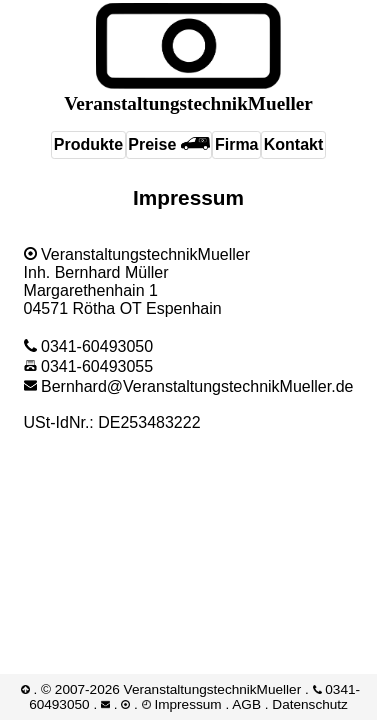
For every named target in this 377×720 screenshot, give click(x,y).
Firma (237, 144)
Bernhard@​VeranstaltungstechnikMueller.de (189, 386)
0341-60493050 (89, 346)
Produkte (88, 144)
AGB (246, 704)
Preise (168, 144)
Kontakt (294, 144)
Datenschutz (310, 704)
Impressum (187, 704)
